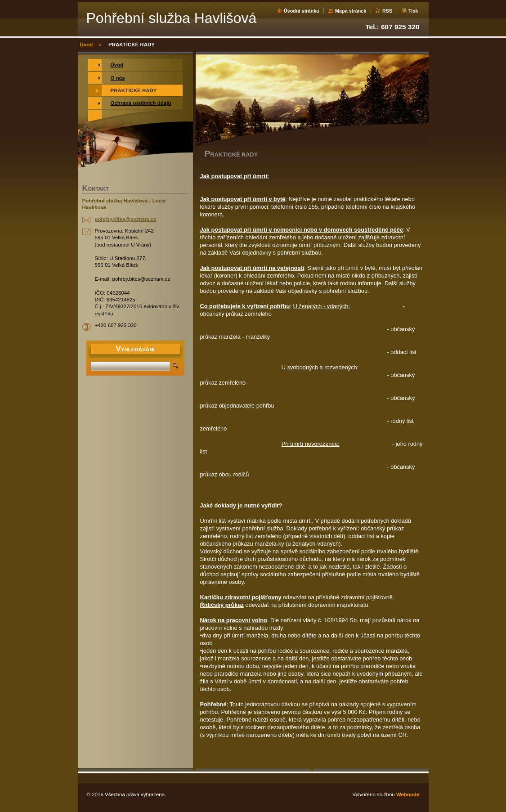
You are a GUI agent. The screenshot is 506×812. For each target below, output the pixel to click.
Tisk (413, 11)
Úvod (87, 45)
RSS (387, 11)
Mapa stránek (351, 11)
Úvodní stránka (302, 11)
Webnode (408, 794)
